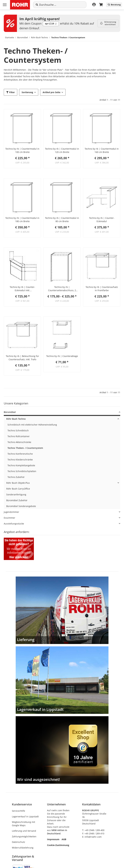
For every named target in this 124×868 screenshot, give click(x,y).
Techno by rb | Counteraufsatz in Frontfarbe (102, 289)
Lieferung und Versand (24, 831)
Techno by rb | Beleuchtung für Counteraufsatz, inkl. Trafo (22, 358)
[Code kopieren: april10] (51, 24)
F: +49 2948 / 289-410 (93, 833)
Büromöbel (10, 412)
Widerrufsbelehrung (23, 848)
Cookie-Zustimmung (58, 845)
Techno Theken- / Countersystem (25, 448)
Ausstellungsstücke (14, 524)
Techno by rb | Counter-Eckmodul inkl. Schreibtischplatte (22, 289)
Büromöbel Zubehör (17, 500)
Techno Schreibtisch (18, 430)
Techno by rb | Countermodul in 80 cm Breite (62, 220)
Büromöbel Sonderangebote (21, 506)
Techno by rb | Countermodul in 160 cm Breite (102, 150)
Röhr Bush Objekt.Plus (18, 483)
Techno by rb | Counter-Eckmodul (102, 220)
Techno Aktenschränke (19, 442)
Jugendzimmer (11, 512)
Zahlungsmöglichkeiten (24, 836)
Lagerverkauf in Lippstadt (25, 816)
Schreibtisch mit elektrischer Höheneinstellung (32, 425)
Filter (11, 92)
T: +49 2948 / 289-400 (93, 830)
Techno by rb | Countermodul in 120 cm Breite (62, 150)
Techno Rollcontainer (19, 436)
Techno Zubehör (16, 477)
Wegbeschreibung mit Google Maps (24, 824)
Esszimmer (9, 518)
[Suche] (61, 5)
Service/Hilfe (18, 811)
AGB (64, 839)
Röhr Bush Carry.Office (18, 489)
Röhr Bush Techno (16, 419)
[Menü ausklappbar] (5, 5)
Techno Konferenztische (20, 454)
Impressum (53, 839)
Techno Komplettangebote (21, 465)
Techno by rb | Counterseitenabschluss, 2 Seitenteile (62, 289)
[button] (22, 128)
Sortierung (27, 92)
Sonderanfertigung (16, 494)
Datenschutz (18, 842)
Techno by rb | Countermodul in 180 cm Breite (22, 220)
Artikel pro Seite (51, 92)
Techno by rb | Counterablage (62, 356)
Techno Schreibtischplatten (22, 471)
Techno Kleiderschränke (20, 460)
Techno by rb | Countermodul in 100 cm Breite (22, 150)
